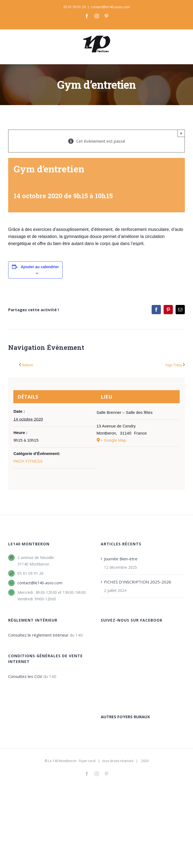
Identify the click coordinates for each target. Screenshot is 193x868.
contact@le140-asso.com (110, 7)
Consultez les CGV (25, 676)
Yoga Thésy (174, 365)
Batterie (27, 365)
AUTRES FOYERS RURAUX (125, 657)
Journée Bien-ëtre (121, 559)
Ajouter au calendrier (40, 267)
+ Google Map (113, 440)
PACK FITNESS (28, 461)
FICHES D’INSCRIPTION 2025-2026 (138, 582)
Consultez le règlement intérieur (38, 635)
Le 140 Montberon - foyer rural (72, 734)
